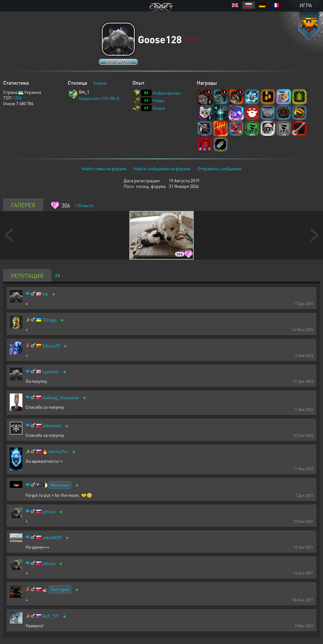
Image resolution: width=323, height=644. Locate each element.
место (84, 205)
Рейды (159, 101)
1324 (17, 98)
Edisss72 (51, 346)
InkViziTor (58, 451)
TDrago (49, 320)
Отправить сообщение (219, 168)
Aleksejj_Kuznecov (61, 397)
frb (45, 294)
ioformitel (52, 426)
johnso (49, 512)
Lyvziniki (51, 372)
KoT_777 (51, 616)
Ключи (100, 83)
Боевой (159, 108)
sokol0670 (52, 537)
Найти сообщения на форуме (162, 168)
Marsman (60, 485)
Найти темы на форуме (104, 168)
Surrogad (60, 589)
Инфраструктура (167, 93)
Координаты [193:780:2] (99, 98)
